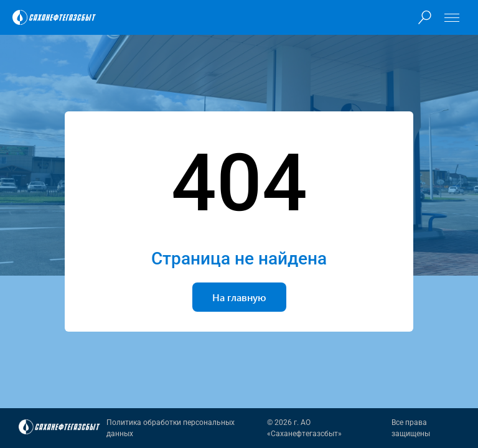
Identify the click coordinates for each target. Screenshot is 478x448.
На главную (239, 297)
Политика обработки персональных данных (171, 428)
